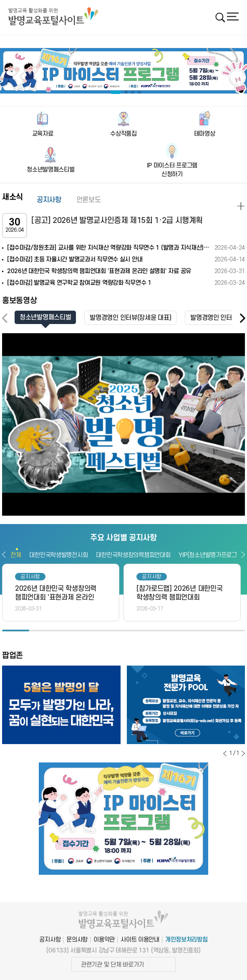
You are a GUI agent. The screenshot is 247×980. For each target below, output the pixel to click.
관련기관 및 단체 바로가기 (112, 965)
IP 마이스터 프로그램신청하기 (172, 170)
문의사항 (77, 940)
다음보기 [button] (243, 555)
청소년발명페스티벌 (50, 170)
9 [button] (231, 631)
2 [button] (43, 631)
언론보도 (89, 200)
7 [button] (178, 631)
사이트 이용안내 (140, 940)
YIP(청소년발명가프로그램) (211, 555)
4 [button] (97, 631)
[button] (242, 318)
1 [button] (16, 631)
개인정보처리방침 (187, 940)
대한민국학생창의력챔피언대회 (133, 555)
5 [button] (124, 631)
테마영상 (205, 134)
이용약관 (104, 940)
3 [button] (69, 631)
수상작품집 (123, 134)
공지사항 (49, 200)
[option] (123, 71)
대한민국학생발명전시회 (58, 555)
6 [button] (150, 631)
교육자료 (43, 134)
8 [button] (205, 631)
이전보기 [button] (4, 555)
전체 (16, 555)
